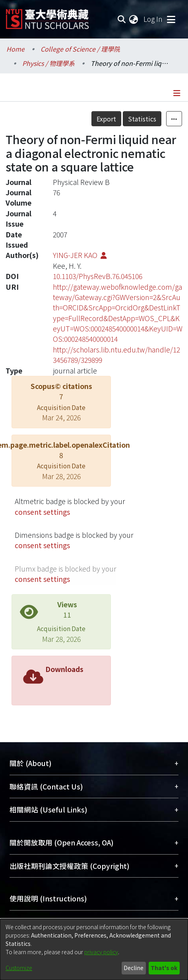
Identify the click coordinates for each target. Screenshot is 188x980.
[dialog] (94, 949)
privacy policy (101, 952)
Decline (134, 968)
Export (106, 119)
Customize (19, 968)
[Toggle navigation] (171, 19)
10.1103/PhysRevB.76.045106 (98, 276)
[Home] (47, 16)
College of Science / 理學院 (80, 49)
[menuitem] (134, 19)
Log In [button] (153, 19)
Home (16, 49)
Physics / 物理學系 (48, 63)
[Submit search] (121, 19)
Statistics (142, 119)
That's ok (164, 968)
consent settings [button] (42, 512)
